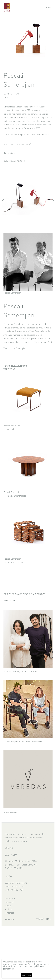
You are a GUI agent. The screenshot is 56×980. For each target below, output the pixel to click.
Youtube (9, 909)
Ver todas (9, 369)
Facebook (10, 902)
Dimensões (9, 153)
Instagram (10, 898)
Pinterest (9, 913)
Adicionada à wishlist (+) (17, 144)
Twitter (8, 905)
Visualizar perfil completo (15, 348)
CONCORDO (27, 975)
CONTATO (9, 848)
